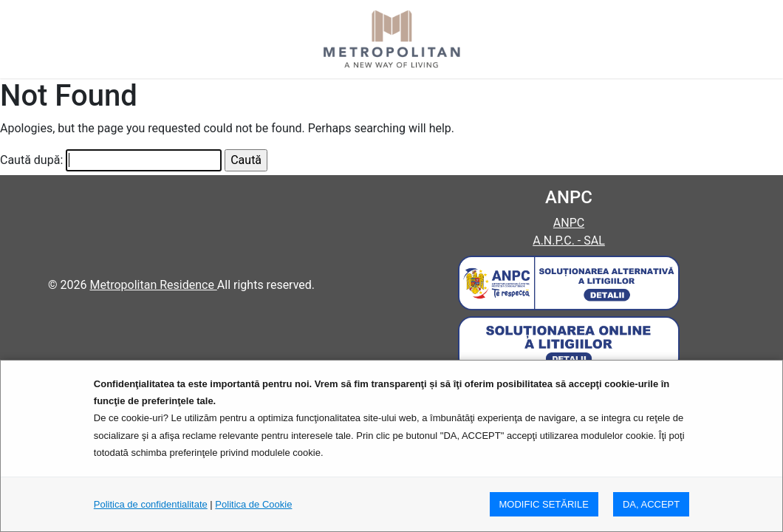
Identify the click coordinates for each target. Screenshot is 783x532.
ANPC (569, 223)
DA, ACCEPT (651, 504)
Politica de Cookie (253, 504)
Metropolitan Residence (153, 285)
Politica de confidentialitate (151, 504)
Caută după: (31, 160)
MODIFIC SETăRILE (544, 504)
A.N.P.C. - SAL (569, 241)
